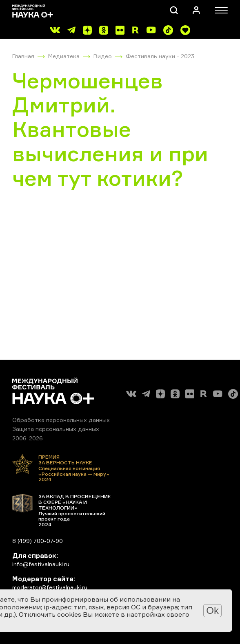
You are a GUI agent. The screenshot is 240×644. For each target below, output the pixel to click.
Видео (103, 56)
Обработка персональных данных (61, 420)
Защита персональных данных (56, 429)
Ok (212, 610)
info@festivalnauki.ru (41, 564)
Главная (23, 56)
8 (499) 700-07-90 (38, 541)
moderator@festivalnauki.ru (50, 587)
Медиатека (64, 56)
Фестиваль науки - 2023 (160, 56)
